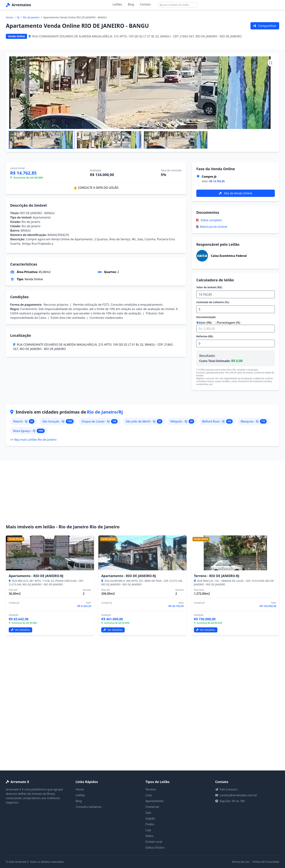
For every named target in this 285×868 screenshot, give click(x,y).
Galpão (150, 818)
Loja (148, 830)
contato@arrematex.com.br (238, 795)
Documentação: (206, 317)
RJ (18, 17)
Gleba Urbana (155, 847)
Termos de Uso (241, 862)
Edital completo (209, 220)
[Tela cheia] (271, 63)
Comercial (152, 807)
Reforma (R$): (205, 336)
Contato (145, 4)
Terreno (151, 789)
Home (9, 17)
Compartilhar (265, 26)
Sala (148, 813)
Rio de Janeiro (31, 17)
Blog (131, 4)
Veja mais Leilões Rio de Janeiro (33, 440)
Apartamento (154, 801)
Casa (149, 795)
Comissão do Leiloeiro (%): (213, 302)
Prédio (150, 824)
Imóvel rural (154, 842)
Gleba (149, 836)
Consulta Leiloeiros (89, 807)
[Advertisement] (142, 497)
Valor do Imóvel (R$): (209, 287)
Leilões (117, 4)
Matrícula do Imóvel (212, 227)
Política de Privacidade (266, 862)
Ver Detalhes (20, 630)
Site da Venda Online (236, 193)
